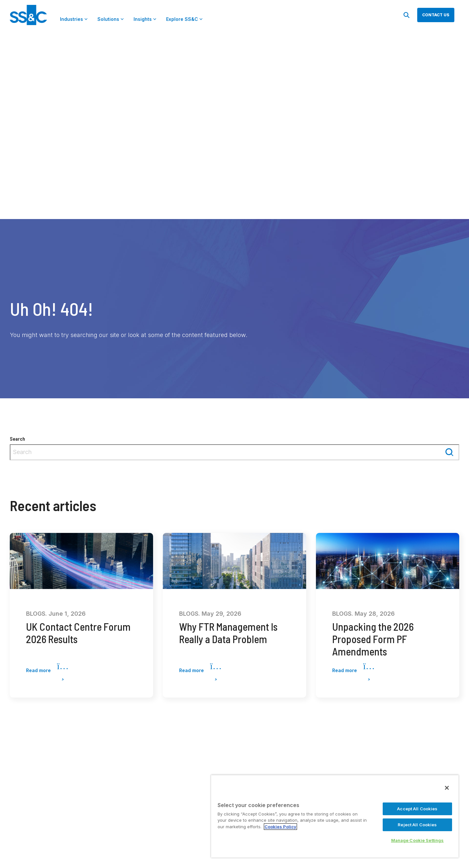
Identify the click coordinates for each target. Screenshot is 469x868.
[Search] (406, 15)
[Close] (447, 788)
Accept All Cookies (417, 809)
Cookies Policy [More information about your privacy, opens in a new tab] (280, 827)
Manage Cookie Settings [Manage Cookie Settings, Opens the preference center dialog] (418, 840)
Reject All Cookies (417, 825)
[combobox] (234, 452)
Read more (47, 671)
